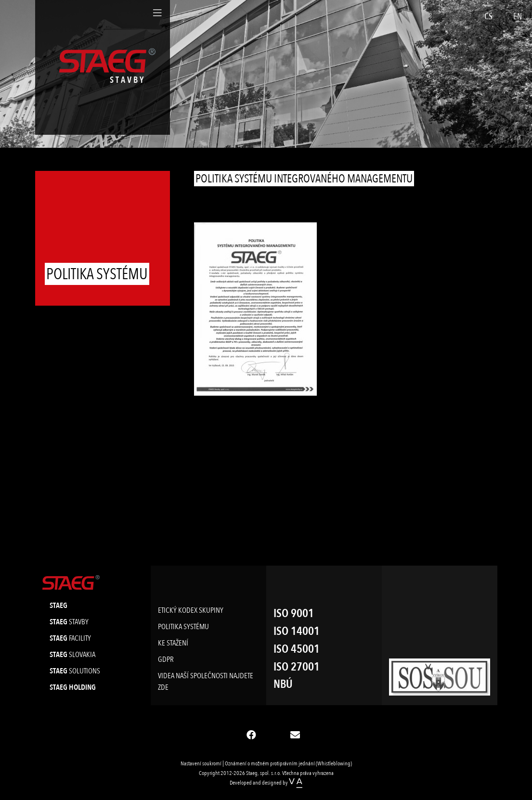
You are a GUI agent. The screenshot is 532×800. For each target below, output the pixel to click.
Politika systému (183, 627)
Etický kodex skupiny (191, 610)
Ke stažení (173, 643)
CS (488, 17)
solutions (75, 671)
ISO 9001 (294, 613)
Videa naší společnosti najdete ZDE (206, 682)
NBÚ (283, 684)
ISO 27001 (297, 667)
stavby (69, 622)
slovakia (72, 655)
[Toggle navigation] (157, 13)
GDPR (166, 659)
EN (518, 17)
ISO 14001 (297, 631)
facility (70, 638)
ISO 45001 (297, 649)
